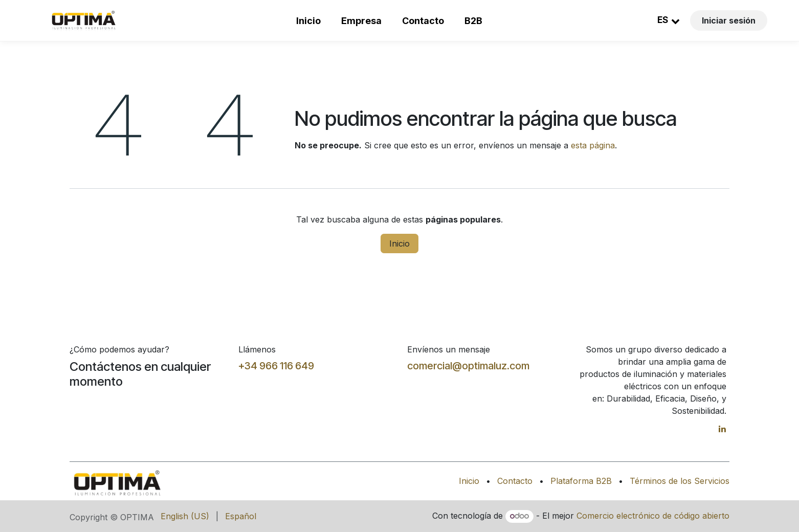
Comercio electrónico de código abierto (653, 516)
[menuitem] (185, 516)
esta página (593, 145)
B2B (473, 21)
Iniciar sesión (729, 20)
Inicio (308, 21)
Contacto (423, 21)
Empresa (361, 21)
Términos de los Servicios (680, 481)
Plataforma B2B (581, 481)
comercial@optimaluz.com (468, 366)
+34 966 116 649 (276, 366)
